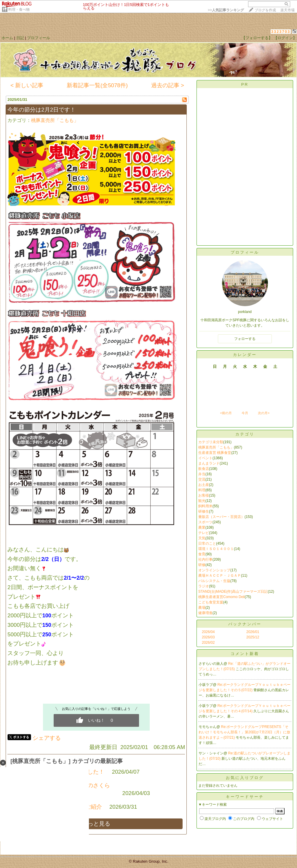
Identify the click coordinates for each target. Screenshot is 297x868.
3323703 (281, 32)
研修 (202, 565)
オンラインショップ (214, 570)
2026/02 (208, 643)
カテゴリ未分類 (211, 442)
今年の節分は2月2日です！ (41, 110)
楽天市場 (288, 10)
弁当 (202, 474)
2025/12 (253, 637)
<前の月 (226, 413)
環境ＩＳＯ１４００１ (216, 549)
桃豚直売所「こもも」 (55, 120)
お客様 (204, 495)
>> (226, 10)
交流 (202, 479)
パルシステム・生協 (214, 581)
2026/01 (253, 632)
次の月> (264, 413)
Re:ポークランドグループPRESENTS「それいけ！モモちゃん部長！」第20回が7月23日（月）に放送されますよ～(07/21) (244, 732)
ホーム (7, 38)
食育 (202, 554)
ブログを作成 (265, 10)
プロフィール (39, 38)
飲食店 (204, 469)
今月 (245, 413)
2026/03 (208, 637)
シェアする (47, 738)
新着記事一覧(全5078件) (97, 85)
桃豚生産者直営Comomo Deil (222, 597)
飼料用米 (205, 506)
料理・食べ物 (19, 9)
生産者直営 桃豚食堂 (215, 453)
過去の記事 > (168, 85)
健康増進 (205, 613)
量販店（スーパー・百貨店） (221, 517)
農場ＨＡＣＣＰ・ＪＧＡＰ (220, 576)
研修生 (204, 511)
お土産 (204, 485)
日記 (20, 38)
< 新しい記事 (27, 85)
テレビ (204, 533)
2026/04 (208, 632)
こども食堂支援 (211, 602)
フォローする (245, 339)
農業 (202, 527)
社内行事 (205, 559)
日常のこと (207, 543)
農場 (202, 608)
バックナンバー (245, 624)
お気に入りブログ (245, 778)
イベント (205, 458)
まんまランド (209, 463)
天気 (202, 538)
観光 (202, 501)
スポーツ (205, 522)
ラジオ (204, 586)
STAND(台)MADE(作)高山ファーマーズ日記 (233, 592)
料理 (202, 490)
